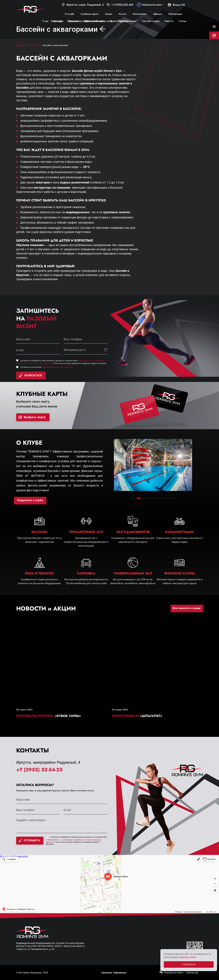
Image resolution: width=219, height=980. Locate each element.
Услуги (122, 14)
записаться (30, 376)
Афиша (157, 14)
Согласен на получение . (47, 367)
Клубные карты (90, 14)
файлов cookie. (188, 957)
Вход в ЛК (176, 5)
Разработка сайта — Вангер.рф (181, 973)
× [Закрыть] (213, 952)
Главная (21, 45)
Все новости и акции (187, 608)
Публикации (175, 14)
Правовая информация (114, 972)
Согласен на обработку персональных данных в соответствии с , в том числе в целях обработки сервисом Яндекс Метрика (76, 841)
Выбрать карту (32, 417)
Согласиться (189, 964)
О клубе (69, 14)
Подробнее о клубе (30, 500)
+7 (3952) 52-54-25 (39, 770)
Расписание (140, 14)
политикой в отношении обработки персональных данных (74, 841)
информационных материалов (57, 367)
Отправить (29, 841)
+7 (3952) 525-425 (120, 5)
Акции (109, 14)
